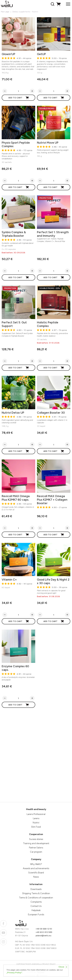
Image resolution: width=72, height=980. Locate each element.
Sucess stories (36, 839)
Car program (36, 852)
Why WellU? (36, 864)
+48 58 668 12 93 (44, 929)
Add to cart (19, 98)
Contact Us (36, 906)
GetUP (41, 54)
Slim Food (36, 827)
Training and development (36, 843)
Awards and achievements (36, 868)
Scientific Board (36, 873)
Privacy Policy (49, 964)
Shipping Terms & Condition (36, 893)
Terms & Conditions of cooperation (36, 898)
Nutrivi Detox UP (13, 413)
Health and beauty (36, 809)
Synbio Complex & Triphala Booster (14, 234)
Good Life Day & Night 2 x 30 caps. (53, 581)
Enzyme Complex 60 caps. (15, 668)
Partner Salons (36, 848)
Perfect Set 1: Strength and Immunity (53, 234)
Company (36, 859)
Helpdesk (36, 910)
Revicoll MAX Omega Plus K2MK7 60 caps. (16, 498)
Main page (5, 12)
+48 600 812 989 (44, 932)
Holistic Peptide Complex (48, 324)
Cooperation (36, 834)
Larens (36, 818)
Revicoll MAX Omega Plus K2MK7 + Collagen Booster (52, 500)
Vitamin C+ (9, 580)
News (36, 877)
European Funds (36, 915)
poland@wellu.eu (43, 936)
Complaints (36, 902)
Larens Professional (36, 814)
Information (36, 884)
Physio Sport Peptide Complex (16, 144)
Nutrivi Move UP (48, 143)
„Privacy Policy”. (15, 973)
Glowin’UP (8, 54)
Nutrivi (36, 823)
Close (63, 967)
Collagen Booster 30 (51, 413)
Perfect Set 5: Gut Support (14, 324)
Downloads (36, 889)
